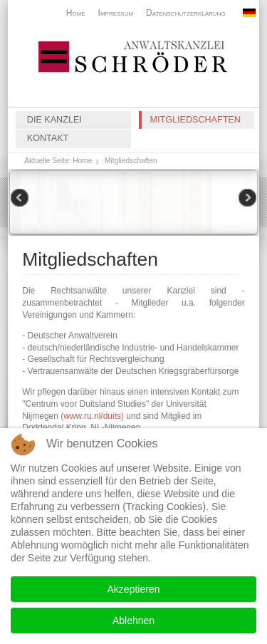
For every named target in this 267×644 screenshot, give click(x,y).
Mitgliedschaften (195, 120)
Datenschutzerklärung (186, 13)
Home (76, 13)
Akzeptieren (134, 589)
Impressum (116, 13)
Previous (21, 199)
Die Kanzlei (54, 120)
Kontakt (48, 138)
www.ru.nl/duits (92, 416)
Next (246, 199)
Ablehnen (133, 620)
